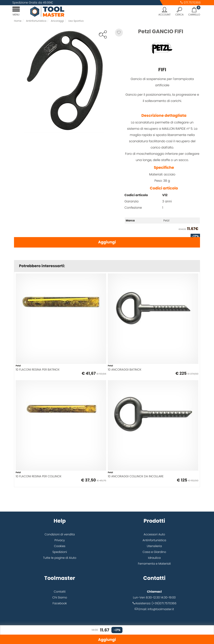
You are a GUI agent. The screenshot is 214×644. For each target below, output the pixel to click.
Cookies (60, 546)
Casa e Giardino (154, 552)
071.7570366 (190, 3)
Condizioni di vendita (60, 534)
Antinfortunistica (154, 540)
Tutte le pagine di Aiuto (60, 558)
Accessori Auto (154, 534)
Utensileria (154, 546)
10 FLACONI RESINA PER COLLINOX (39, 476)
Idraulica (154, 558)
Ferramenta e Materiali (154, 564)
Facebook (60, 603)
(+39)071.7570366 (164, 603)
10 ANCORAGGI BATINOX (125, 370)
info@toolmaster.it (161, 609)
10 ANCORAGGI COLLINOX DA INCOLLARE (136, 476)
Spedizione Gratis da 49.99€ (33, 3)
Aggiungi (107, 242)
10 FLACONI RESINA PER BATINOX (38, 370)
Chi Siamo (60, 597)
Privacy (60, 540)
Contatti (60, 592)
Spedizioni (60, 552)
